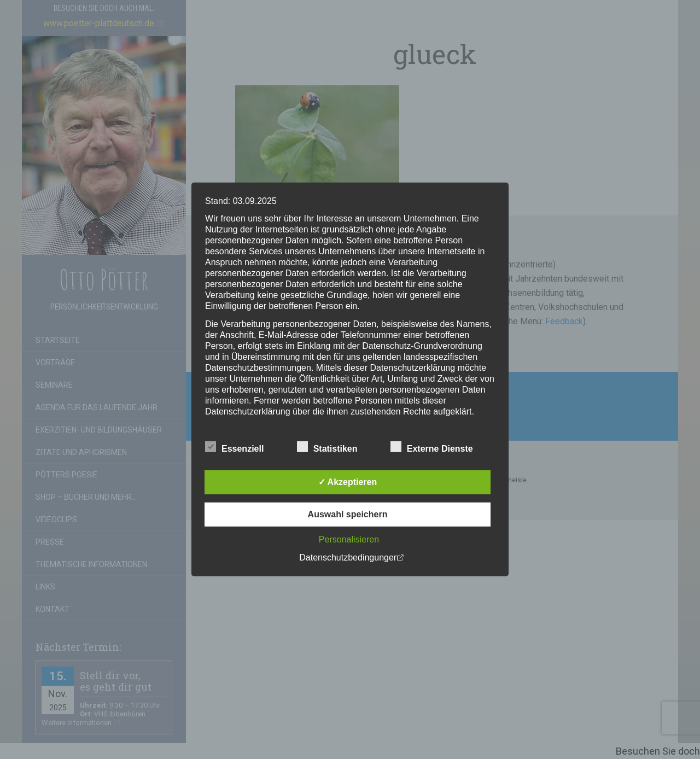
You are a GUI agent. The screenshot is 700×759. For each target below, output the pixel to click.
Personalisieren (349, 539)
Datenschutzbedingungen (349, 557)
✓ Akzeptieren (348, 482)
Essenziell (234, 447)
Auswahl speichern (348, 514)
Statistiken (327, 447)
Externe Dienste (432, 447)
